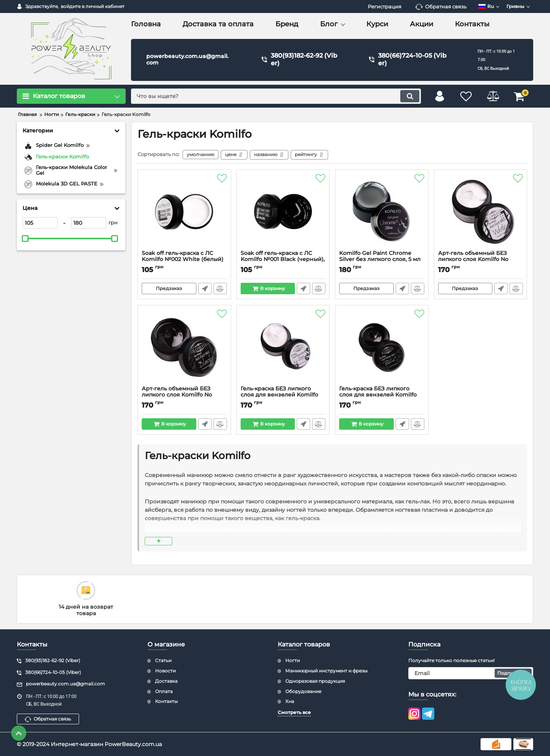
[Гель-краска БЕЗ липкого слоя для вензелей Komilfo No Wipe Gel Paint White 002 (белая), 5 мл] (283, 347)
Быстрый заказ (205, 289)
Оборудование (303, 691)
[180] (89, 223)
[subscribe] (471, 673)
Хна (290, 701)
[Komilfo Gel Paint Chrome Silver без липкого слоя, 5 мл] (382, 212)
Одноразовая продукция (315, 681)
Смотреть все (294, 712)
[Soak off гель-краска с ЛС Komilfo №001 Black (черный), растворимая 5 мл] (283, 212)
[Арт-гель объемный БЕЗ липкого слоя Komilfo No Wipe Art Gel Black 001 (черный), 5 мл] (184, 347)
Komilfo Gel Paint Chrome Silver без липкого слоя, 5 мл (382, 260)
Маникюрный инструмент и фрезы (326, 671)
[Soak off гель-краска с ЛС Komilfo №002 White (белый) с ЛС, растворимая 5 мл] (184, 212)
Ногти (293, 660)
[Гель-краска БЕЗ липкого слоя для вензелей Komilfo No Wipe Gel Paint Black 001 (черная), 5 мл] (382, 347)
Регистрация (385, 6)
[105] (40, 223)
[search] (276, 96)
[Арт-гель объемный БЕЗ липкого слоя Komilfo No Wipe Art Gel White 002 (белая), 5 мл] (481, 212)
